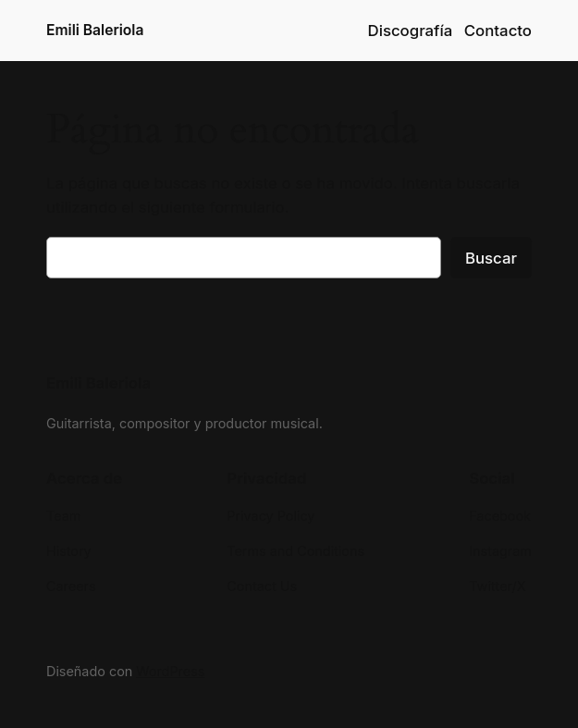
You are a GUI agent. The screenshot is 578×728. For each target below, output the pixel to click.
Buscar (491, 258)
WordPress (170, 671)
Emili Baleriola (95, 30)
